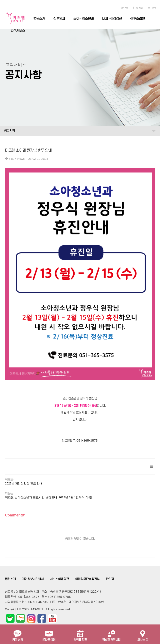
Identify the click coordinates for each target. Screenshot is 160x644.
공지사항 (10, 131)
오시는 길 (143, 634)
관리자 (110, 542)
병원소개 (39, 19)
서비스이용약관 (59, 542)
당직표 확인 (80, 634)
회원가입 (138, 8)
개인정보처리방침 (33, 542)
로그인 (152, 8)
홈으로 (124, 8)
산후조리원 (137, 19)
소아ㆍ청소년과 (84, 19)
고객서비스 (18, 31)
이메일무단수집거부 (87, 542)
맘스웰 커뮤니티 (111, 634)
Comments (14, 478)
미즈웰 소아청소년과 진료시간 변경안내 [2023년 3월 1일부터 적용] (49, 461)
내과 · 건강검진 (112, 19)
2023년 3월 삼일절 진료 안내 (24, 447)
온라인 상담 (49, 634)
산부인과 (59, 19)
